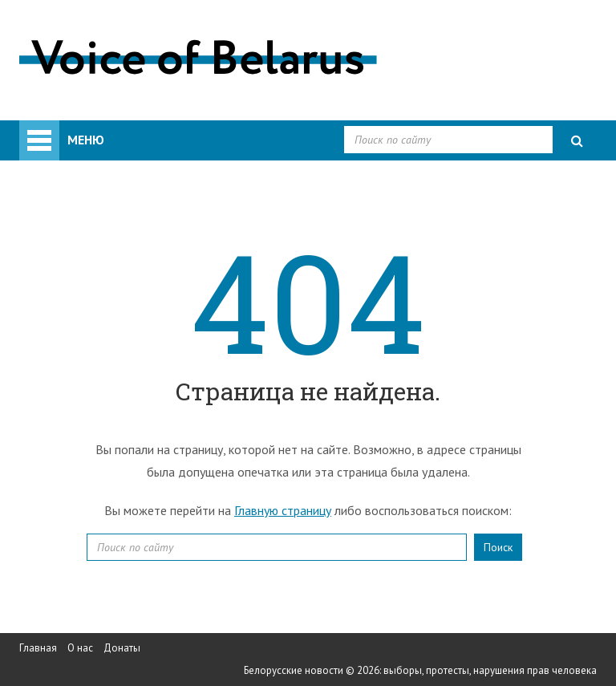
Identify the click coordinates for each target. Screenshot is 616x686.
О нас (80, 648)
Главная (38, 648)
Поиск (498, 547)
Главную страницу (283, 510)
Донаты (122, 648)
